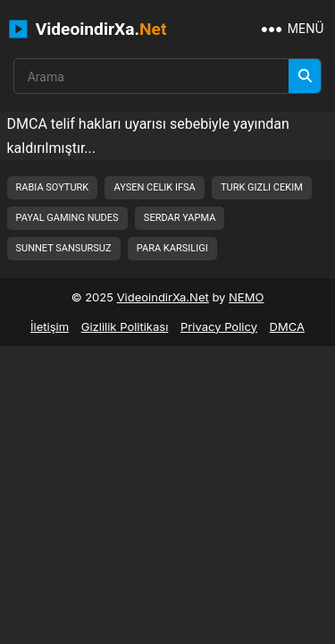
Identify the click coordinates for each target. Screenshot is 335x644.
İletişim (50, 326)
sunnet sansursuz (64, 248)
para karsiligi (172, 248)
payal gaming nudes (67, 218)
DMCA (287, 326)
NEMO (246, 297)
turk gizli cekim (262, 187)
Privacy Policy (219, 326)
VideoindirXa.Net (163, 297)
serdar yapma (180, 218)
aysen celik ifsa (154, 187)
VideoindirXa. (88, 29)
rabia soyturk (53, 187)
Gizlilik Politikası (125, 326)
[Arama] (305, 76)
